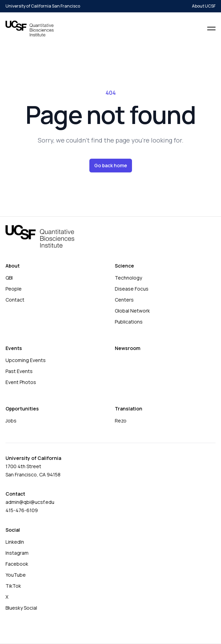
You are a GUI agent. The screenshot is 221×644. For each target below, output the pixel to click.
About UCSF (204, 6)
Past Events (19, 371)
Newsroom (128, 348)
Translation (129, 409)
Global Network (132, 311)
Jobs (11, 421)
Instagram (17, 553)
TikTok (13, 586)
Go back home (111, 165)
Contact (15, 300)
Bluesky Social (21, 608)
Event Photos (21, 382)
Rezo (121, 421)
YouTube (16, 575)
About (13, 266)
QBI (9, 278)
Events (14, 348)
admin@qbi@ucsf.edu (30, 502)
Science (124, 266)
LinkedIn (15, 542)
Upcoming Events (26, 360)
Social (13, 530)
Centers (124, 300)
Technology (128, 278)
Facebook (17, 564)
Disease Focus (132, 289)
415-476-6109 (22, 510)
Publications (129, 322)
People (14, 289)
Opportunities (22, 409)
